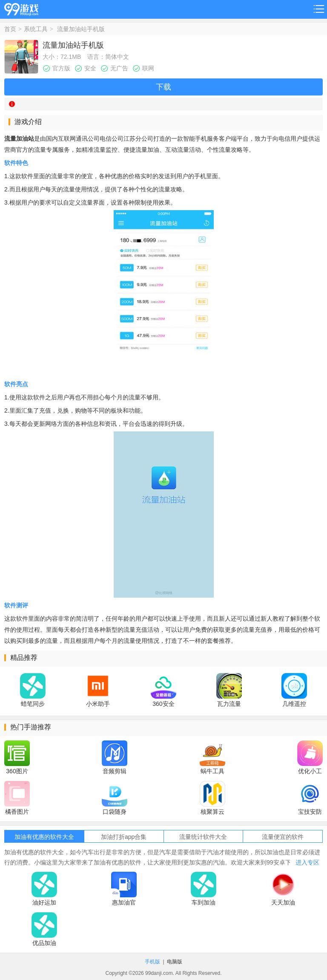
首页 (10, 29)
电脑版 (175, 962)
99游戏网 (21, 8)
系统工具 (36, 29)
